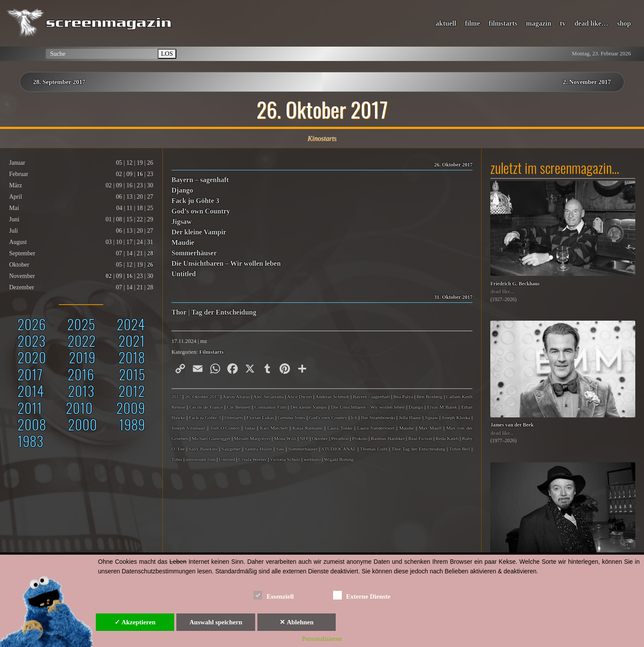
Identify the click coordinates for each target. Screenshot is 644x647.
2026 (32, 324)
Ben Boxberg (430, 396)
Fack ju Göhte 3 (196, 201)
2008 (32, 424)
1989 (132, 424)
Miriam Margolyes (252, 438)
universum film (201, 459)
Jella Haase (410, 417)
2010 (79, 408)
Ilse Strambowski (378, 417)
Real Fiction (420, 438)
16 (140, 174)
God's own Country (328, 417)
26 (150, 265)
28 (150, 253)
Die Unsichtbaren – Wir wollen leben (226, 263)
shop (624, 23)
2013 (81, 391)
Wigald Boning (339, 459)
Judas (250, 428)
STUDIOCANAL (339, 449)
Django (182, 190)
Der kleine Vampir (199, 232)
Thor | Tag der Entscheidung (214, 312)
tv (563, 23)
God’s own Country (201, 211)
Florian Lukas (260, 417)
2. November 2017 (587, 82)
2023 (31, 340)
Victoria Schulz (285, 459)
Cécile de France (206, 407)
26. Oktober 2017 (202, 396)
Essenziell (274, 595)
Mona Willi (285, 438)
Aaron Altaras (236, 396)
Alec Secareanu (268, 396)
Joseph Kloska (456, 417)
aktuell (446, 23)
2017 (30, 374)
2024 (131, 324)
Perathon (340, 438)
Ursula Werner (252, 459)
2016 (81, 374)
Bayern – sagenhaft (200, 180)
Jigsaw (182, 222)
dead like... (502, 292)
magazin (539, 23)
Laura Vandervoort (376, 428)
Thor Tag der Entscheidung (418, 449)
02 (109, 276)
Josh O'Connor (225, 428)
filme (473, 23)
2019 (82, 357)
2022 (82, 340)
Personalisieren (322, 639)
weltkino (312, 459)
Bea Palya (403, 396)
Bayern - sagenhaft (371, 396)
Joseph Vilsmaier (189, 428)
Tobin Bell (460, 449)
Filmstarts (211, 352)
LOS (167, 54)
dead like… (591, 23)
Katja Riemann (308, 428)
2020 (32, 357)
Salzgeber (231, 449)
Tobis (177, 459)
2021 (132, 340)
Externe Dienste (362, 595)
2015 (132, 374)
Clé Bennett (239, 407)
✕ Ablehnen (297, 622)
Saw (280, 449)
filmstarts (503, 23)
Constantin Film (270, 407)
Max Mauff (430, 428)
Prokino (359, 438)
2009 (131, 408)
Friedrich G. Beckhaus (515, 284)
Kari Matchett (274, 428)
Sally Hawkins (203, 449)
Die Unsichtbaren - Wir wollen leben (368, 407)
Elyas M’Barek (442, 407)
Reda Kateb (447, 438)
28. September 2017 (59, 82)
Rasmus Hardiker (388, 438)
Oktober (320, 438)
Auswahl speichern (216, 622)
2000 (83, 424)
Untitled (184, 274)
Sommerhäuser (194, 253)
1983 (30, 441)
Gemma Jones (292, 417)
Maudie (183, 242)
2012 (132, 391)
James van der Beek (512, 425)
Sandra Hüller (258, 449)
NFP (304, 438)
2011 (30, 408)
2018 (132, 357)
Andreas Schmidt (332, 396)
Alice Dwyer (300, 396)
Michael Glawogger (211, 438)
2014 (31, 391)
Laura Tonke (340, 428)
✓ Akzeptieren (135, 622)
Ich (354, 417)
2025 (81, 324)
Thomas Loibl (374, 449)
